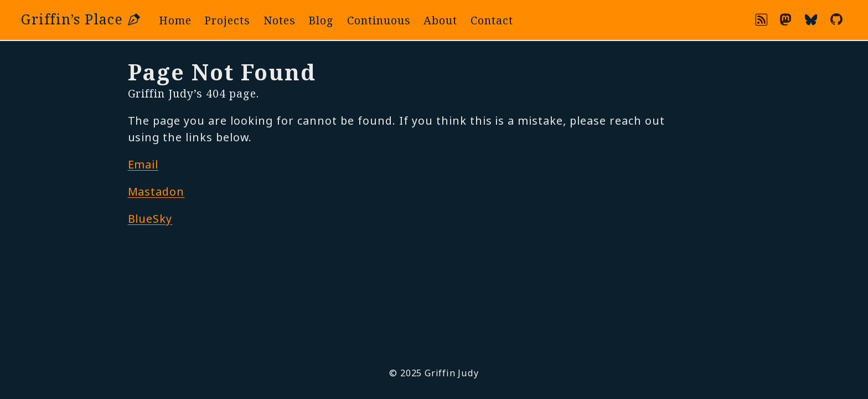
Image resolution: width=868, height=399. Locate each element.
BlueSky (150, 219)
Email (143, 164)
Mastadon (156, 191)
